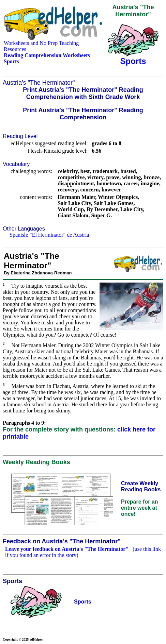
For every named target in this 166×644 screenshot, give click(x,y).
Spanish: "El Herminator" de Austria (49, 235)
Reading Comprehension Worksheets (47, 55)
